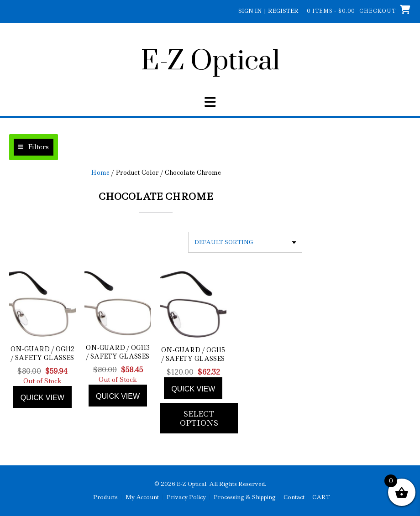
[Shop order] (245, 242)
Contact (294, 497)
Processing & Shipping (245, 497)
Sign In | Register (268, 11)
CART (321, 497)
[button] (210, 102)
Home (100, 172)
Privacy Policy (186, 497)
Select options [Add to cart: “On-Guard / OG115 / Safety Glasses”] (199, 418)
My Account (142, 497)
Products (105, 497)
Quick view (42, 398)
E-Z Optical (210, 62)
